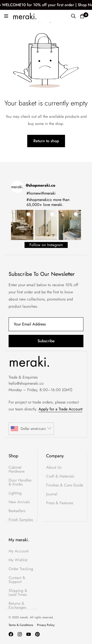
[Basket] (82, 16)
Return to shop (46, 141)
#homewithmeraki (41, 193)
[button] (22, 225)
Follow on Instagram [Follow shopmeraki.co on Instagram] (46, 245)
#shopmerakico (39, 200)
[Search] (73, 16)
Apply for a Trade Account (60, 409)
